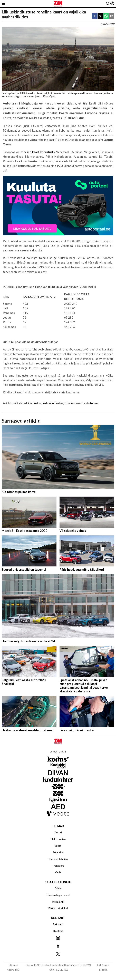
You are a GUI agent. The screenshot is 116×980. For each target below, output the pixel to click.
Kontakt (58, 931)
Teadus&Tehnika (58, 859)
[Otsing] (108, 4)
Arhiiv (58, 888)
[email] (112, 16)
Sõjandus (58, 852)
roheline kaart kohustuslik (38, 152)
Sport (58, 846)
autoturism (91, 403)
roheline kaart (74, 403)
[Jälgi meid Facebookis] (58, 946)
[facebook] (95, 16)
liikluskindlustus (53, 403)
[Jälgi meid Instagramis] (58, 938)
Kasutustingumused (58, 895)
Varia (58, 872)
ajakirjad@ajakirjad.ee (67, 965)
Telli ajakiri (58, 902)
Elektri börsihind (58, 908)
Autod (58, 832)
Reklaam (58, 924)
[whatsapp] (106, 16)
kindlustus (35, 403)
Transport (58, 866)
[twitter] (100, 16)
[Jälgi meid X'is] (58, 954)
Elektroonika (58, 839)
